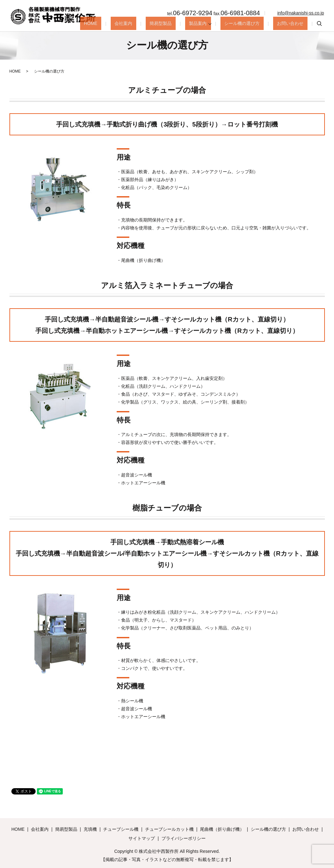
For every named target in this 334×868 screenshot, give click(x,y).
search (319, 24)
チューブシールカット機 (169, 829)
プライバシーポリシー (184, 838)
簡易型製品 (177, 23)
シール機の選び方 (251, 23)
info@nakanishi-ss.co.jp (301, 13)
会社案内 (147, 23)
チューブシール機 (121, 829)
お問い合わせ (293, 23)
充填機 (90, 829)
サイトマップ (142, 838)
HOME (121, 23)
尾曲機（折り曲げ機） (222, 829)
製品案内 (208, 23)
